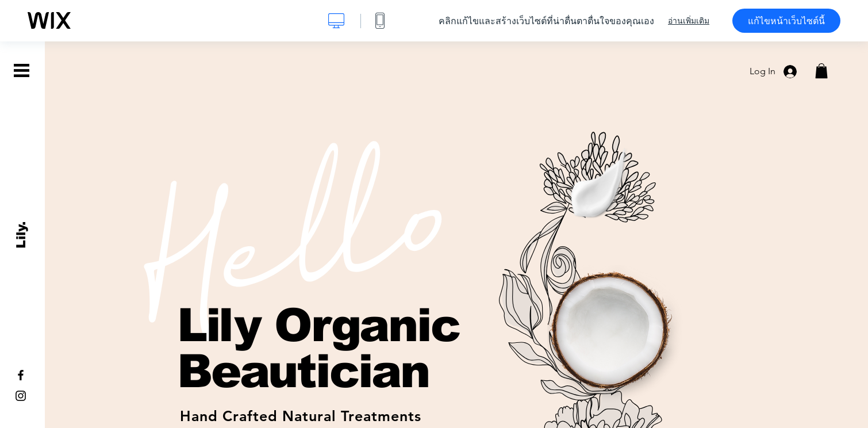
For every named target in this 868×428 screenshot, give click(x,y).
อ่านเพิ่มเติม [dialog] (689, 21)
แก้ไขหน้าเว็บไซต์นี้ (786, 21)
